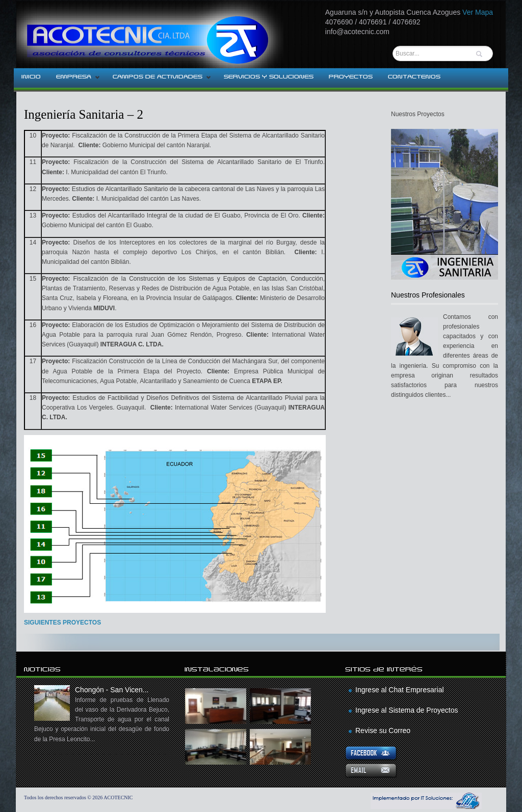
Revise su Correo (383, 730)
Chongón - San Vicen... (102, 715)
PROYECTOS (351, 77)
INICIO (31, 77)
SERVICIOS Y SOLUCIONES (269, 77)
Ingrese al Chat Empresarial (400, 690)
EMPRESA (74, 80)
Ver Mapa (478, 12)
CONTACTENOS (414, 77)
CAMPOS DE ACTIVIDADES (158, 80)
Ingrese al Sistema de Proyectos (407, 710)
